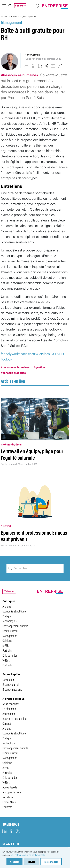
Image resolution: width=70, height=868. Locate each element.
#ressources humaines (15, 367)
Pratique (7, 616)
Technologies (9, 621)
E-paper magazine (12, 689)
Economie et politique (14, 611)
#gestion (39, 367)
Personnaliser (51, 862)
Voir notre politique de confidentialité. (28, 855)
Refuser (31, 862)
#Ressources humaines (20, 75)
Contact (7, 723)
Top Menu (8, 797)
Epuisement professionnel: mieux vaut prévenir (34, 536)
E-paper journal (11, 684)
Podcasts (7, 665)
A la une (7, 606)
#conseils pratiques (13, 373)
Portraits (7, 650)
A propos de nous (12, 792)
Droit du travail (10, 631)
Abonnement (9, 713)
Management (11, 22)
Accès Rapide (10, 787)
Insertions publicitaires (15, 718)
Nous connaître (11, 704)
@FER (5, 645)
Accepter (14, 862)
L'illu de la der (10, 655)
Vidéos (6, 660)
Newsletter (8, 679)
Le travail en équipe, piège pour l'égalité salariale (32, 454)
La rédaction (9, 709)
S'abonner (20, 6)
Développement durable (15, 626)
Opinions (7, 640)
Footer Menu (9, 802)
